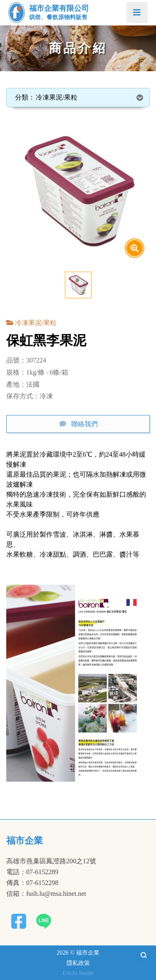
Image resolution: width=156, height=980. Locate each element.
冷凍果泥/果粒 (36, 323)
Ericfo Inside (78, 973)
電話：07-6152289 (32, 872)
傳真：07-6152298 (32, 883)
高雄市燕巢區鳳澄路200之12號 (51, 861)
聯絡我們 (84, 424)
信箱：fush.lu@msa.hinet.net (46, 894)
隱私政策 (78, 963)
